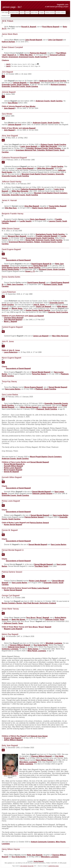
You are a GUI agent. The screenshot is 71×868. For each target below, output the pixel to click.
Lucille (26, 221)
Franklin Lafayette (47, 236)
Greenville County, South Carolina (15, 85)
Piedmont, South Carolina (46, 389)
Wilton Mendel (29, 407)
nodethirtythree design (53, 866)
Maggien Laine (13, 629)
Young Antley (58, 206)
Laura (11, 352)
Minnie (17, 308)
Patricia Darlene (34, 517)
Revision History (60, 12)
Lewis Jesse (29, 146)
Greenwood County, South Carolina (40, 238)
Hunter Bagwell (39, 861)
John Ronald (34, 40)
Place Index (34, 12)
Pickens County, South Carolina (53, 145)
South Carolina (57, 166)
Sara (35, 83)
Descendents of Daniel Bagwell (18, 260)
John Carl (55, 40)
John (9, 108)
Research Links (6, 15)
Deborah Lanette (42, 494)
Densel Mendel (41, 372)
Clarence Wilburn (20, 645)
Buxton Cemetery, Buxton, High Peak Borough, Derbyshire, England (29, 603)
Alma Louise (50, 407)
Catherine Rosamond (32, 189)
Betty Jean (35, 855)
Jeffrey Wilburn (13, 740)
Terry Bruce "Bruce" (38, 618)
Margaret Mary (17, 236)
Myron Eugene (34, 387)
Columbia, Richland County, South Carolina (43, 148)
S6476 (8, 66)
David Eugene (36, 283)
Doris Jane (38, 219)
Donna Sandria (10, 269)
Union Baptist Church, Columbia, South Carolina (21, 268)
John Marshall (13, 320)
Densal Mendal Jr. (14, 464)
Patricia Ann (38, 53)
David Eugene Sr (41, 264)
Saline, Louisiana (26, 764)
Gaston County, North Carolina (38, 310)
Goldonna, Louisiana (10, 649)
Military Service (50, 12)
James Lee (44, 306)
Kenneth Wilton (13, 466)
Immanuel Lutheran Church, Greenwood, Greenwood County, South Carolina (34, 56)
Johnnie (20, 83)
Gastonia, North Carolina (58, 312)
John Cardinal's (24, 866)
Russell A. (29, 27)
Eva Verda (41, 645)
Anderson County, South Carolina (53, 81)
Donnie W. (11, 472)
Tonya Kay (39, 374)
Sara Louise (13, 389)
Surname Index (14, 12)
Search (22, 12)
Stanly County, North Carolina (44, 208)
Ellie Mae (11, 208)
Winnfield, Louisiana (54, 643)
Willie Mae (26, 55)
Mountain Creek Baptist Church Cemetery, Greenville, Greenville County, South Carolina (35, 194)
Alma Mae (32, 206)
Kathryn (8, 42)
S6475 (8, 64)
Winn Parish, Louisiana (37, 651)
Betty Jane (15, 284)
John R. (39, 305)
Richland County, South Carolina (52, 269)
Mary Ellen (60, 336)
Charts (27, 12)
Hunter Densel (13, 525)
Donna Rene (40, 266)
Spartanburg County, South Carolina (50, 234)
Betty (33, 649)
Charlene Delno (13, 318)
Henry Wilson (44, 760)
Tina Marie (41, 566)
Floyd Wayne (51, 27)
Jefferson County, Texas (55, 619)
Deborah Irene (17, 647)
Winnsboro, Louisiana (28, 762)
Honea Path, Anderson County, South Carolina (44, 240)
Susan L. (30, 271)
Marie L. (10, 321)
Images (42, 12)
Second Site (31, 866)
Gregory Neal (13, 738)
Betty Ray (19, 619)
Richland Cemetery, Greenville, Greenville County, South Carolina (34, 85)
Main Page (5, 12)
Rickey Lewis (13, 468)
